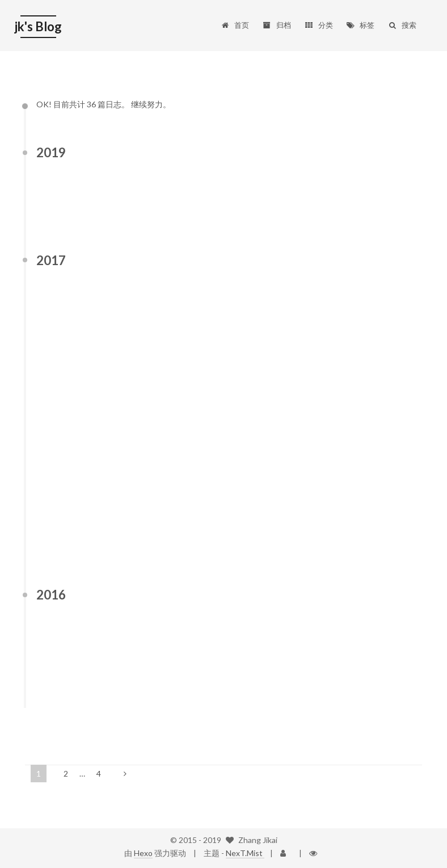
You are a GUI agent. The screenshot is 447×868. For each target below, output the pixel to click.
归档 (277, 16)
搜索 (402, 16)
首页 (235, 16)
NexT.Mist (245, 853)
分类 (319, 16)
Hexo (143, 853)
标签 (360, 16)
